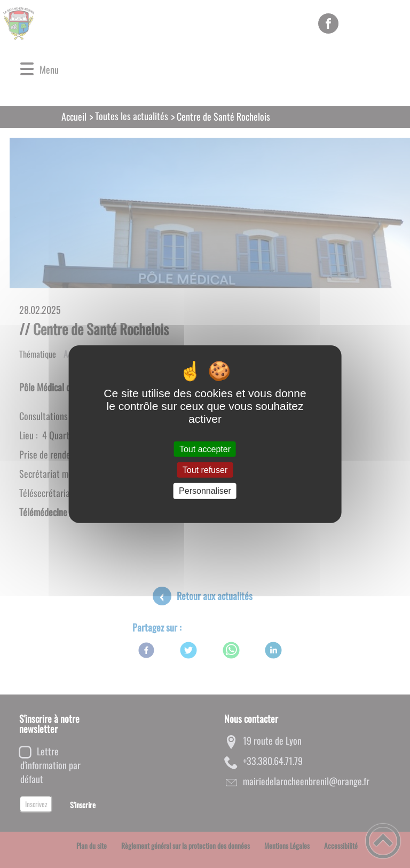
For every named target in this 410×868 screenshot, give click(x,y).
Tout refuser (205, 470)
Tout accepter (205, 449)
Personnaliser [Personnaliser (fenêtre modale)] (205, 491)
